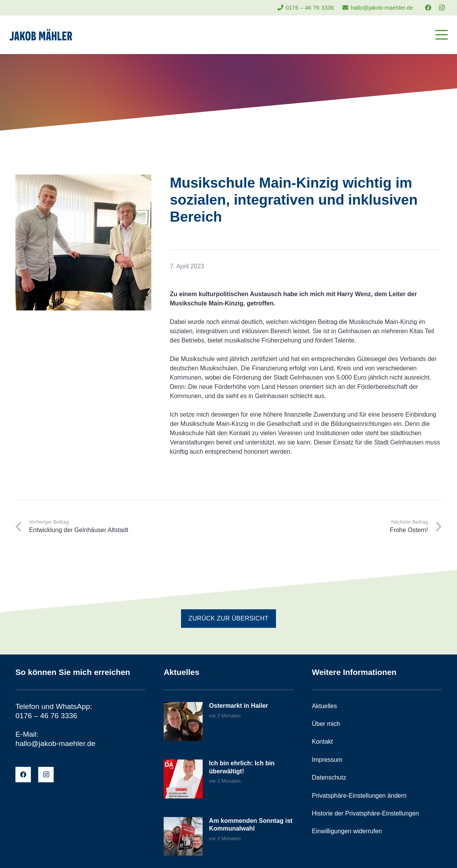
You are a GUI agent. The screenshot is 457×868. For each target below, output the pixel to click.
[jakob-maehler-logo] (41, 35)
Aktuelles (324, 706)
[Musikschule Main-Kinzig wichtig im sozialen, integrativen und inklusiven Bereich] (83, 179)
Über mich (326, 724)
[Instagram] (442, 8)
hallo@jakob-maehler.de (55, 743)
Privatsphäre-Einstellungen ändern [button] (359, 796)
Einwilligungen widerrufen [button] (347, 831)
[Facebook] (428, 8)
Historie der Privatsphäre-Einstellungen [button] (365, 813)
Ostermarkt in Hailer (239, 706)
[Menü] (442, 35)
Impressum (327, 760)
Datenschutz (329, 777)
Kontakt (322, 742)
